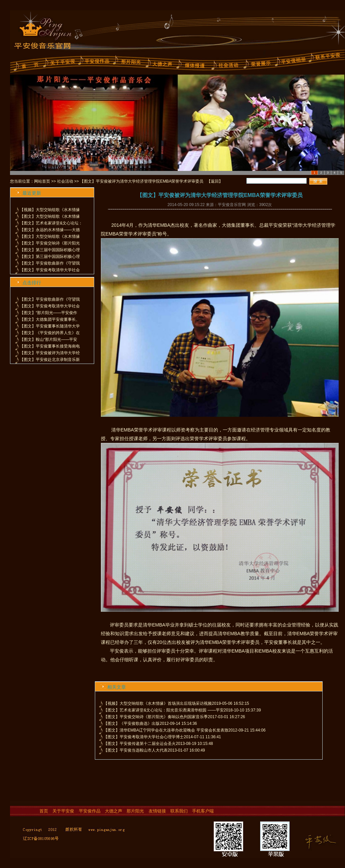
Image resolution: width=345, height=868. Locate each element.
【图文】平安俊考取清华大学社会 (50, 270)
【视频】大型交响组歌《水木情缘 (50, 210)
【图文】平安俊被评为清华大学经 (50, 353)
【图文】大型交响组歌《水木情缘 (50, 216)
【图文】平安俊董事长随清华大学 (50, 326)
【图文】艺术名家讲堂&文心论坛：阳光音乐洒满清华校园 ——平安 (163, 710)
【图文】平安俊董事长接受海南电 (50, 346)
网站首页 (42, 181)
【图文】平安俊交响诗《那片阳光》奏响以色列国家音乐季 (156, 717)
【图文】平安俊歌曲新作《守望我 (50, 263)
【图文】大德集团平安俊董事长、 (50, 319)
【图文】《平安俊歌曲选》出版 (132, 724)
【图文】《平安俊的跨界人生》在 (50, 333)
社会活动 (65, 181)
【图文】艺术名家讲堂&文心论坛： (51, 223)
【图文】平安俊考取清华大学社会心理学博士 (144, 737)
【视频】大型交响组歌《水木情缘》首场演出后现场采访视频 (158, 703)
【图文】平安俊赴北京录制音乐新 (50, 360)
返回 (215, 181)
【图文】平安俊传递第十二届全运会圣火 (140, 744)
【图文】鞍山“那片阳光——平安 (48, 340)
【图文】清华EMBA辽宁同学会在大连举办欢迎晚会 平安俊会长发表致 (166, 730)
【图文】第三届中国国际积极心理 (50, 250)
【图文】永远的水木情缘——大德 (50, 230)
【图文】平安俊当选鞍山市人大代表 (136, 750)
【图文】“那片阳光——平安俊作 (48, 313)
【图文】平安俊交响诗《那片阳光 (50, 243)
